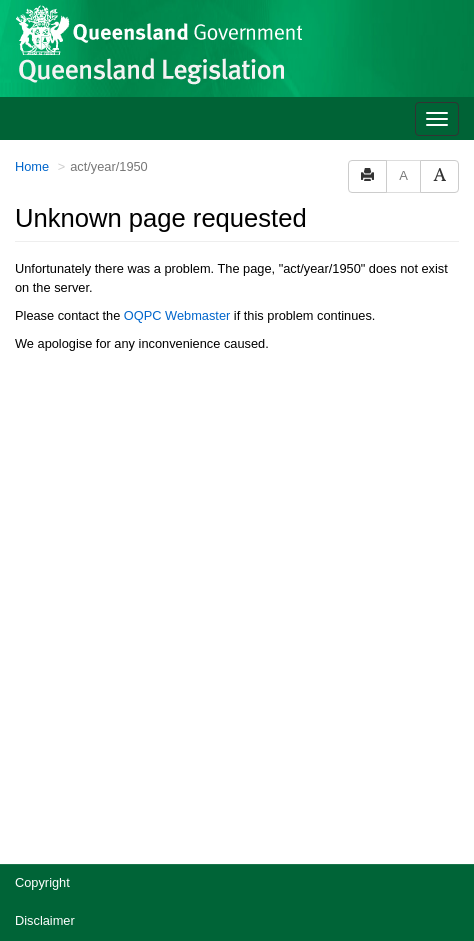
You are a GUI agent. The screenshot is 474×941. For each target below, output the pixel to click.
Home (32, 166)
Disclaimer (45, 920)
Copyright (42, 882)
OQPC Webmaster (177, 315)
